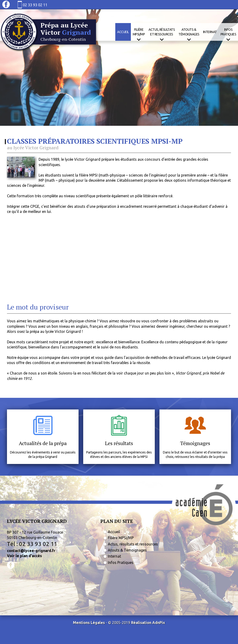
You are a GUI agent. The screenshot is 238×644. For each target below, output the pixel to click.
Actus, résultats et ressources (133, 544)
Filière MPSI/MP (121, 538)
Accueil (123, 32)
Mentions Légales (89, 623)
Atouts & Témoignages (127, 550)
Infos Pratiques (121, 562)
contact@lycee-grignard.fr (31, 551)
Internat (210, 32)
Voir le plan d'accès (24, 556)
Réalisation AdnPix (148, 623)
